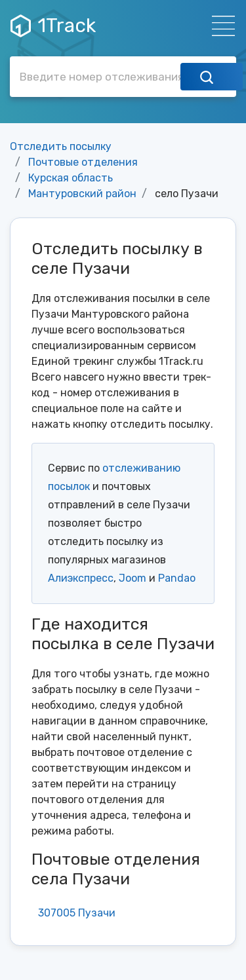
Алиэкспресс (81, 578)
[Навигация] (219, 26)
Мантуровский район (82, 194)
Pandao (177, 578)
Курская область (71, 178)
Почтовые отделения (83, 162)
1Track (53, 26)
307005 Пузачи (77, 913)
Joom (133, 578)
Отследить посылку (61, 146)
